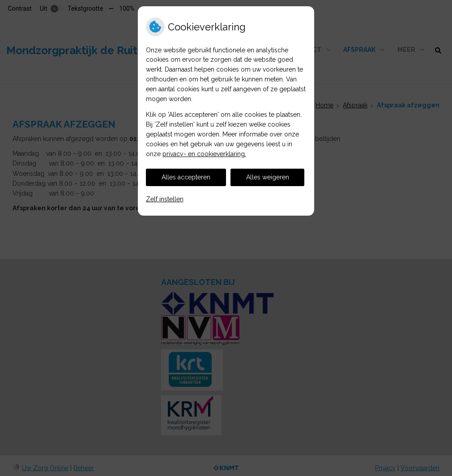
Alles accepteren (186, 177)
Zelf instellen (165, 199)
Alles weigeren (268, 177)
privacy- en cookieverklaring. (204, 154)
